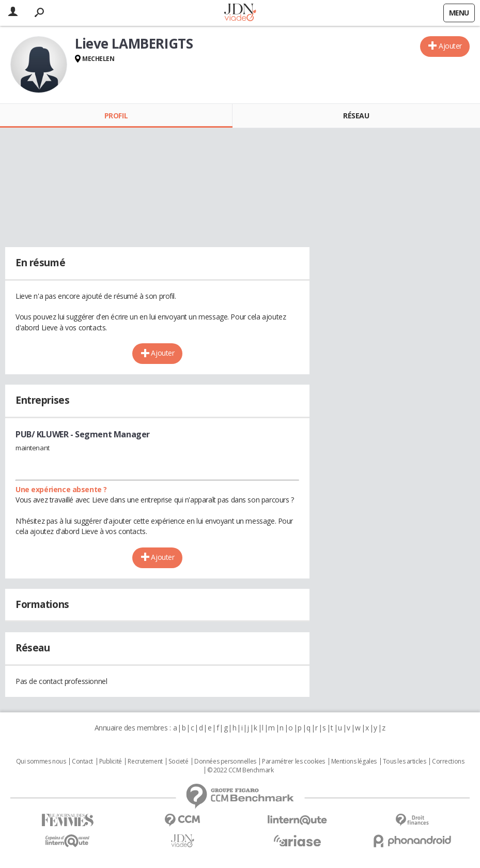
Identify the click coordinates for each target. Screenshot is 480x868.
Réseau (356, 116)
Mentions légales (354, 762)
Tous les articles (405, 762)
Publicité (111, 762)
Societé (178, 762)
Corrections (448, 762)
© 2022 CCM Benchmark (241, 770)
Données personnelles (225, 762)
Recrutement (145, 762)
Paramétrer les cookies (293, 762)
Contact (82, 762)
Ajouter (450, 46)
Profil (116, 116)
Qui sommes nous (41, 762)
